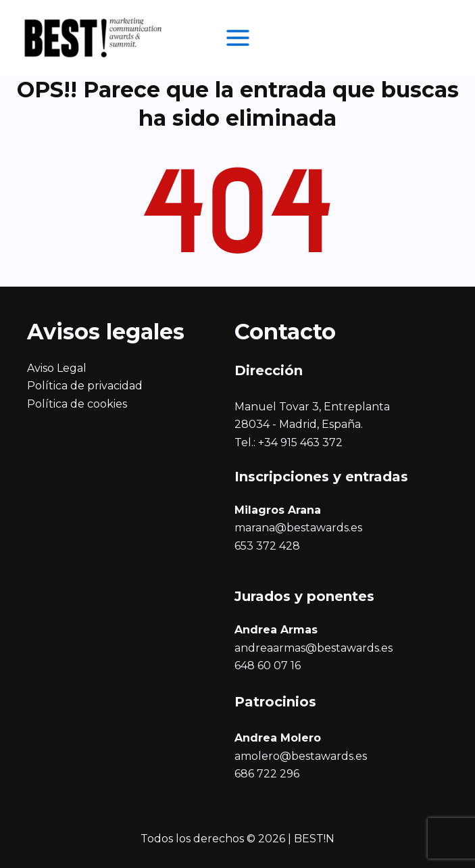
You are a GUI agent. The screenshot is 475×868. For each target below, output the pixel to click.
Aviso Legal (57, 368)
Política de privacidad (85, 386)
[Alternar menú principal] (238, 38)
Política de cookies (77, 404)
